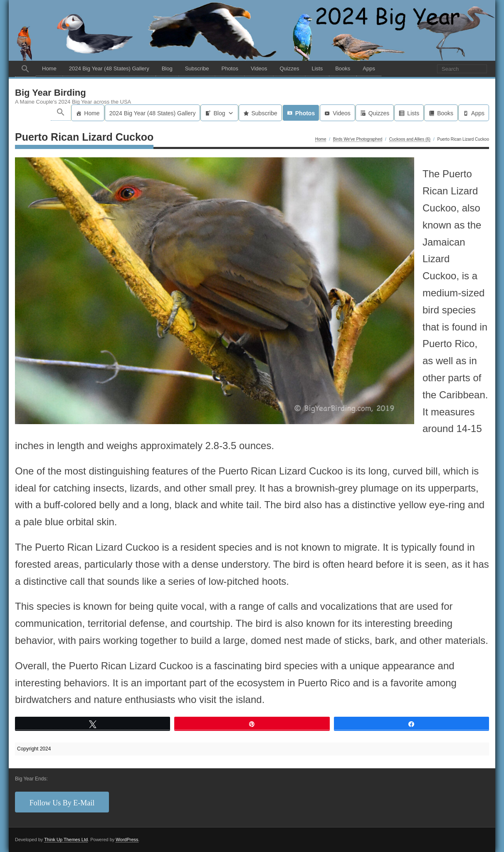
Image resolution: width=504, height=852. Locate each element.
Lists (317, 68)
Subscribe (197, 68)
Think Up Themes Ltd (66, 840)
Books (343, 68)
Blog (167, 68)
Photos (230, 68)
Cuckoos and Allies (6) (410, 139)
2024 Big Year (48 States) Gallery (109, 68)
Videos (259, 68)
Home (49, 68)
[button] (25, 69)
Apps (369, 68)
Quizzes (289, 68)
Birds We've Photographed (358, 139)
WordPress (127, 840)
